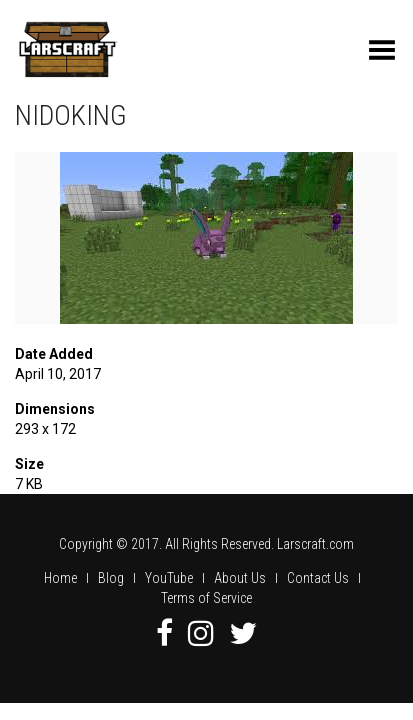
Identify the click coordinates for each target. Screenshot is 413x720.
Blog (111, 578)
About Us (240, 578)
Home (60, 578)
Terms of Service (206, 598)
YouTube (169, 578)
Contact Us (318, 578)
